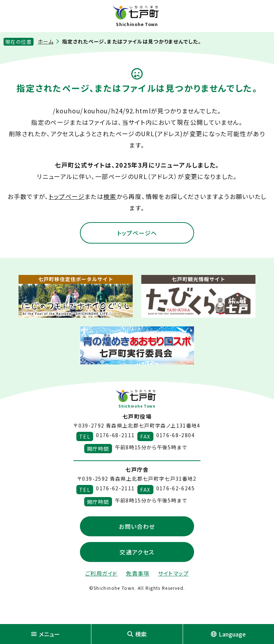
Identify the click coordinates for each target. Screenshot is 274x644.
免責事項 (138, 573)
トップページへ (137, 233)
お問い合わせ (137, 526)
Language (228, 634)
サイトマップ (173, 573)
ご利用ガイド (101, 573)
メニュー (45, 634)
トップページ (67, 196)
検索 (110, 196)
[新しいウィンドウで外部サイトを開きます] (76, 296)
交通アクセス (137, 552)
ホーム (46, 41)
